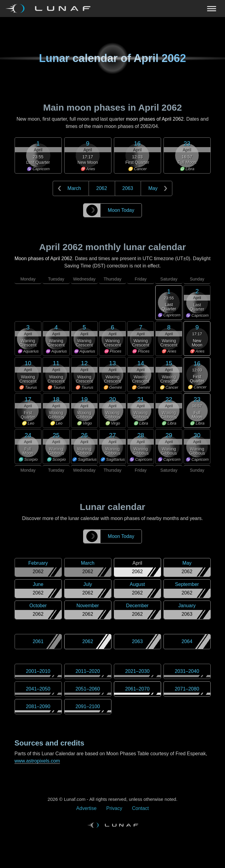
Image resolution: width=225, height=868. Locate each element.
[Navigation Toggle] (112, 9)
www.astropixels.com (37, 761)
